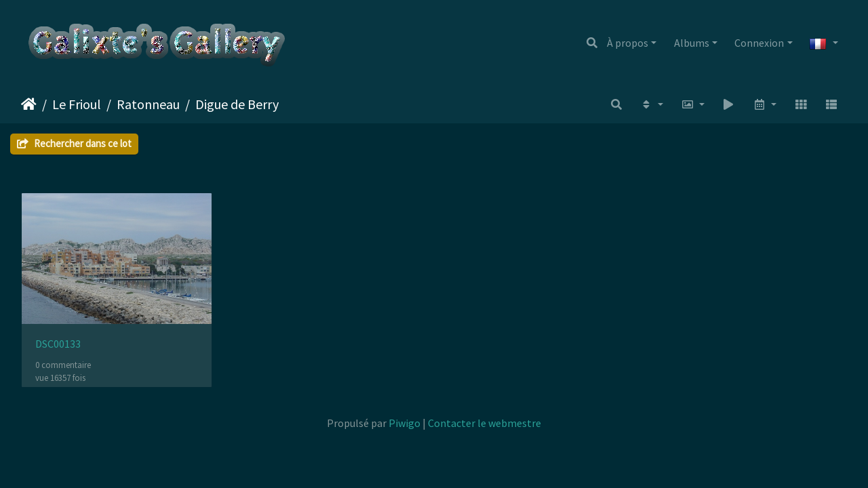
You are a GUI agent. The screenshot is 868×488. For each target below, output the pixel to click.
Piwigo (405, 423)
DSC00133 (58, 344)
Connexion (759, 43)
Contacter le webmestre (485, 423)
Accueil (29, 104)
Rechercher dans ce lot (74, 143)
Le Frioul (77, 104)
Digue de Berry (237, 104)
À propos (628, 43)
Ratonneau (148, 104)
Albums (692, 43)
